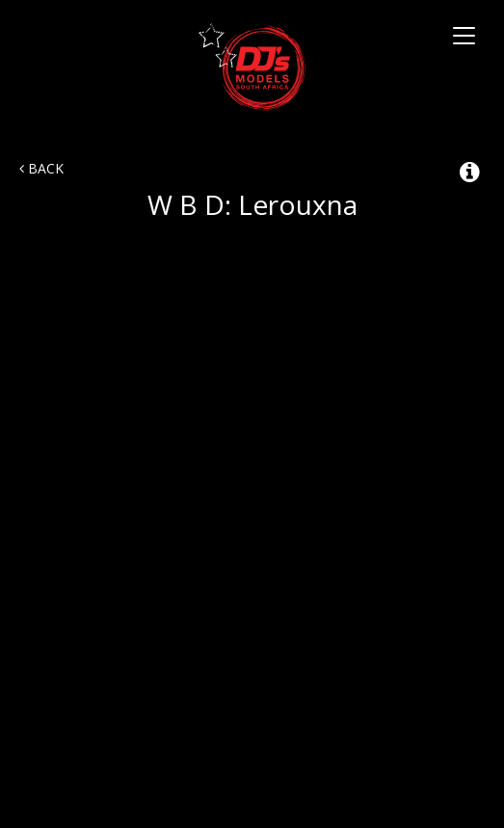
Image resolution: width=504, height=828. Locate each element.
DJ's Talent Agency (252, 67)
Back (41, 168)
